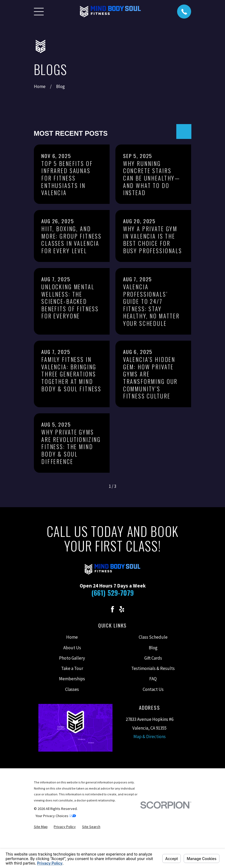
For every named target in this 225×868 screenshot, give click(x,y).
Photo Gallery (72, 658)
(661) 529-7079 (112, 593)
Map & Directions (150, 737)
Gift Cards (153, 658)
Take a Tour (72, 668)
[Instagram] (103, 609)
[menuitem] (41, 827)
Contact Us (153, 689)
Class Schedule (153, 637)
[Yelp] (122, 609)
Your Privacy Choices (56, 816)
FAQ (153, 679)
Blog (153, 648)
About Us (72, 648)
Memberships (72, 679)
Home (72, 637)
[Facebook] (112, 609)
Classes (72, 689)
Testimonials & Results (153, 668)
